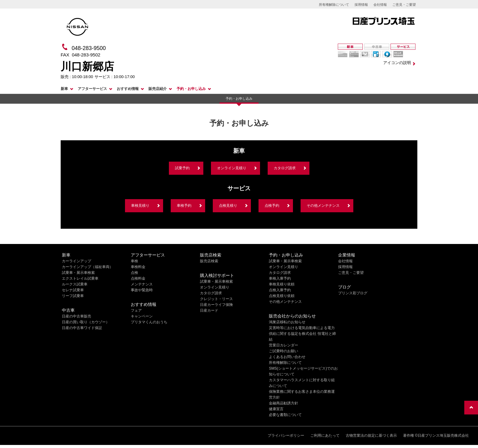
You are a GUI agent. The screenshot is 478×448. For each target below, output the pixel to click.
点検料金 (138, 278)
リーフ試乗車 (73, 296)
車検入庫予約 (280, 278)
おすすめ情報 (128, 89)
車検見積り (140, 206)
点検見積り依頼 (282, 296)
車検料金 (138, 267)
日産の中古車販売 (77, 316)
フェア (136, 310)
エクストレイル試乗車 (80, 278)
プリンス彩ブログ (353, 293)
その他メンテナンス (323, 206)
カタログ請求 (285, 168)
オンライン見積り (232, 168)
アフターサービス (92, 89)
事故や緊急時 (142, 290)
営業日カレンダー (284, 345)
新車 (64, 89)
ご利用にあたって (325, 435)
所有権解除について (334, 5)
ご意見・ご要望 (404, 5)
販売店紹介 (158, 89)
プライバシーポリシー (286, 435)
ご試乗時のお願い (284, 351)
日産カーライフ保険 (216, 305)
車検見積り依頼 (282, 284)
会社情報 (380, 5)
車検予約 (184, 206)
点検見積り (228, 206)
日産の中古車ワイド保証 (82, 328)
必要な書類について (285, 415)
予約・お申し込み (191, 89)
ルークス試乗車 (75, 284)
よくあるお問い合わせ (287, 357)
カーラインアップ (77, 261)
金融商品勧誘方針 (284, 403)
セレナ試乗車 (73, 290)
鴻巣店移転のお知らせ (287, 322)
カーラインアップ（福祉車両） (87, 267)
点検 (134, 273)
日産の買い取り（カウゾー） (86, 322)
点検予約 (272, 206)
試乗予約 (182, 168)
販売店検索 (209, 261)
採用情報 (361, 5)
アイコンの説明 (397, 63)
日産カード (209, 310)
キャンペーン (142, 316)
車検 (134, 261)
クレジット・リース (216, 299)
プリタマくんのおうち (149, 322)
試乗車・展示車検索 (78, 273)
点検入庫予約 (280, 290)
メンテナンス (142, 284)
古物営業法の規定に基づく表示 (371, 435)
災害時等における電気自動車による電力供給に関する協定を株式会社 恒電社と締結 (302, 334)
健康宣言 (276, 409)
